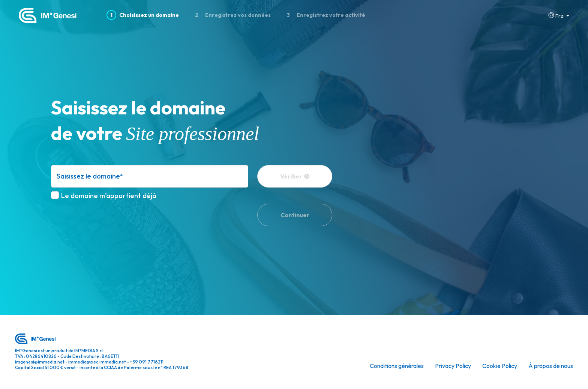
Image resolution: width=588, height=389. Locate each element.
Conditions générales (397, 366)
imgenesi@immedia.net (40, 362)
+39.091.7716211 (147, 362)
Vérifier (295, 176)
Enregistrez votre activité (324, 15)
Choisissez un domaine (143, 15)
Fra (556, 16)
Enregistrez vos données (231, 15)
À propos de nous (551, 366)
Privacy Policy (453, 366)
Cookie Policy (500, 366)
